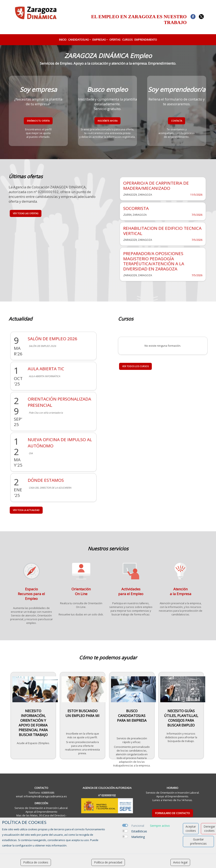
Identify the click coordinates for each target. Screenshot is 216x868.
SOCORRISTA (136, 208)
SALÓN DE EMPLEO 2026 (52, 339)
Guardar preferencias (198, 841)
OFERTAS (115, 40)
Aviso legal (180, 862)
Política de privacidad (108, 862)
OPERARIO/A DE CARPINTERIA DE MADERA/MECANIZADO (156, 186)
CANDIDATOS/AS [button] (78, 40)
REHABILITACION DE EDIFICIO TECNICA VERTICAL (162, 231)
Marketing (138, 837)
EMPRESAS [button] (99, 40)
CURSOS (127, 40)
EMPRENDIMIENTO (146, 40)
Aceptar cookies (191, 829)
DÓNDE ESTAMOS (46, 480)
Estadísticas (139, 831)
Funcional (138, 826)
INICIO (63, 40)
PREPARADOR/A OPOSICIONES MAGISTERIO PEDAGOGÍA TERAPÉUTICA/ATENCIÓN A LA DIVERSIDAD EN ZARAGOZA (154, 261)
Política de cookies (36, 862)
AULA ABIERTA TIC (46, 369)
